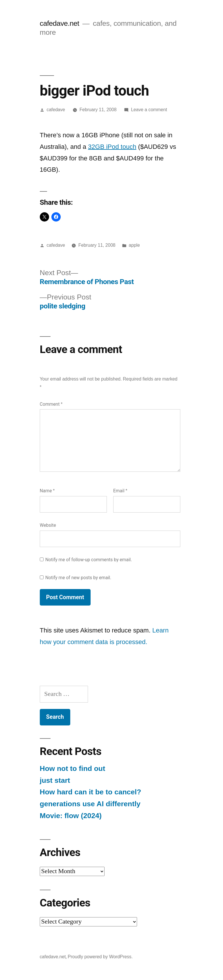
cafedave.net (60, 23)
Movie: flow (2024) (71, 816)
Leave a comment (149, 110)
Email (120, 491)
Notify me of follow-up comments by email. (89, 560)
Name (47, 491)
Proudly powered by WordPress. (100, 957)
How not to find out (72, 768)
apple (134, 245)
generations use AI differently (90, 804)
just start (55, 780)
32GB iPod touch (112, 147)
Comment (51, 404)
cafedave (56, 110)
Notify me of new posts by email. (78, 578)
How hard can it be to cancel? (90, 792)
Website (48, 525)
